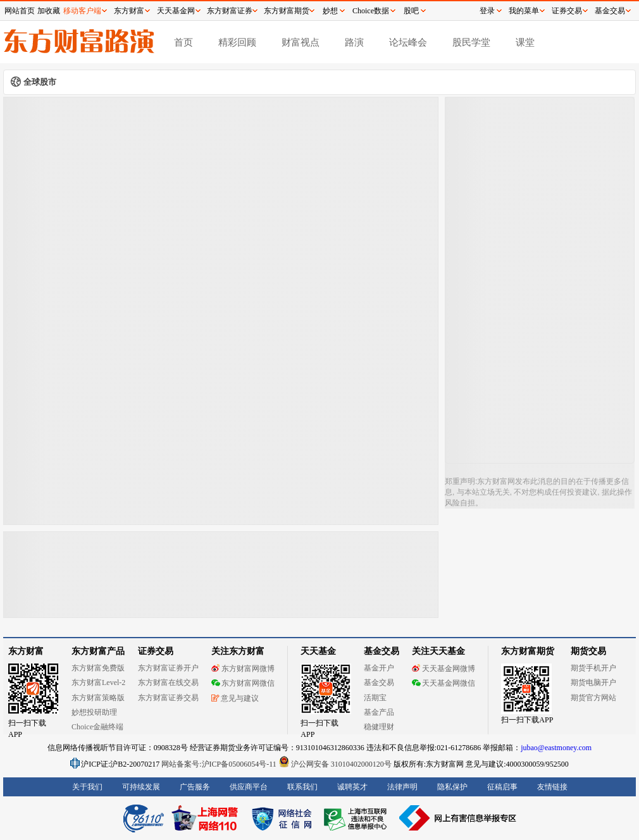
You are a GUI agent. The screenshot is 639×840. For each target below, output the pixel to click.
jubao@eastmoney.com (556, 748)
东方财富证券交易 (168, 698)
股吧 (411, 11)
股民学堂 (471, 42)
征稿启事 (502, 787)
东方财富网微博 (243, 669)
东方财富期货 (528, 651)
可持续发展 (141, 787)
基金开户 (379, 668)
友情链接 (552, 787)
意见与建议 (235, 698)
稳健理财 (379, 727)
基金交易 (379, 682)
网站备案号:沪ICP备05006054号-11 (220, 764)
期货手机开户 (593, 668)
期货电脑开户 (593, 682)
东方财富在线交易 (168, 682)
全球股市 (40, 82)
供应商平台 (249, 787)
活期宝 (375, 698)
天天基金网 (176, 11)
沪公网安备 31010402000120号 (335, 764)
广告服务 (195, 787)
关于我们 (87, 787)
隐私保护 (452, 787)
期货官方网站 (593, 698)
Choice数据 (371, 11)
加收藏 (49, 11)
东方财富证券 (230, 11)
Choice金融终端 (97, 727)
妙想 (330, 11)
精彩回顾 (237, 42)
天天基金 (318, 651)
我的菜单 (524, 11)
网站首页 (20, 11)
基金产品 (379, 712)
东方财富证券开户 (168, 668)
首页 (183, 42)
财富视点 (301, 42)
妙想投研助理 (94, 712)
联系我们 (302, 787)
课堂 (525, 42)
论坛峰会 (408, 42)
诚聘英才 (352, 787)
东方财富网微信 (243, 683)
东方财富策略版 (98, 698)
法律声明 (402, 787)
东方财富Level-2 (98, 682)
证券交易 (567, 11)
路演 (354, 42)
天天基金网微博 (444, 669)
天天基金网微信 (444, 683)
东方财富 (26, 651)
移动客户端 (82, 11)
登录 (487, 11)
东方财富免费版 (98, 668)
